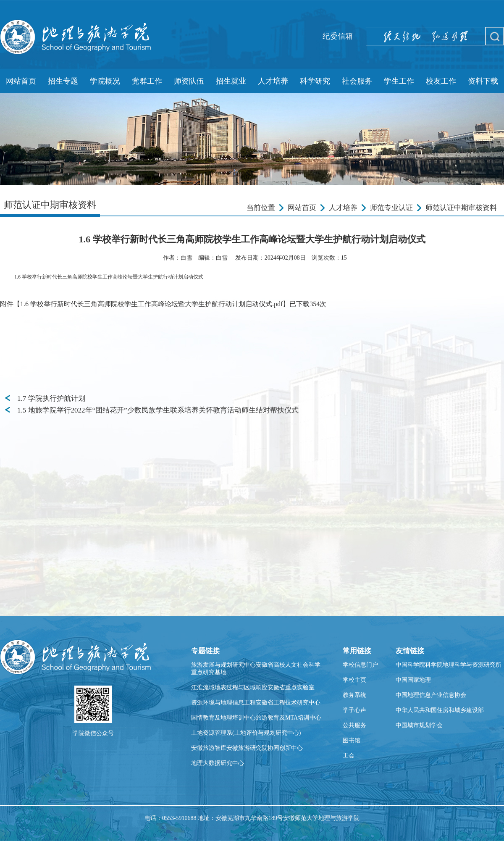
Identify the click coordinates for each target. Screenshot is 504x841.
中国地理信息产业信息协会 (431, 695)
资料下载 (483, 81)
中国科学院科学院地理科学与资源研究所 (449, 665)
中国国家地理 (413, 680)
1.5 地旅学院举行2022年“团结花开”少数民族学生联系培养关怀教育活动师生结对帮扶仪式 (158, 410)
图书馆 (352, 740)
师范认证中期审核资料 (461, 208)
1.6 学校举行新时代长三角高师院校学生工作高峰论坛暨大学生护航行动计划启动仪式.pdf (151, 304)
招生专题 (63, 81)
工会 (349, 756)
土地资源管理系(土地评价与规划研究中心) (246, 733)
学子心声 (354, 710)
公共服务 (354, 725)
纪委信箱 (338, 36)
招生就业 (231, 81)
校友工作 (441, 81)
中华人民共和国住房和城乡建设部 (440, 710)
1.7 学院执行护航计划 (51, 398)
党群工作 (147, 81)
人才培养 (273, 81)
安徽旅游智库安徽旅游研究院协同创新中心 (247, 748)
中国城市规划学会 (419, 725)
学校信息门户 (360, 665)
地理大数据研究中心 (218, 763)
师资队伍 (189, 81)
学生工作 (399, 81)
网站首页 (21, 81)
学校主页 (354, 680)
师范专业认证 (391, 208)
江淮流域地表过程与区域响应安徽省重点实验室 (253, 687)
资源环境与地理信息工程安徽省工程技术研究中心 (256, 703)
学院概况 (105, 81)
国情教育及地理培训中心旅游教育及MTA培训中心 (256, 718)
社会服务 (357, 81)
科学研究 (315, 81)
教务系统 (354, 695)
